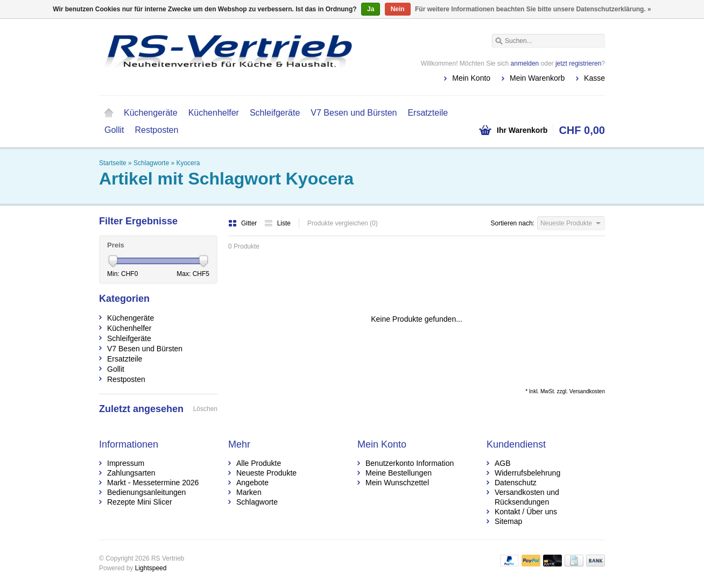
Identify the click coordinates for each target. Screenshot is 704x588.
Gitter (244, 223)
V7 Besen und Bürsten (354, 113)
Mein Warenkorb (537, 78)
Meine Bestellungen (399, 473)
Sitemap (508, 521)
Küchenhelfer (214, 113)
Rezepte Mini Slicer (140, 502)
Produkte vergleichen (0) (343, 223)
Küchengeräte (151, 113)
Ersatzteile (428, 113)
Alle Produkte (259, 463)
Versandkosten (587, 391)
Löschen (205, 409)
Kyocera (188, 163)
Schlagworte (151, 163)
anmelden (525, 63)
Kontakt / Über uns (526, 512)
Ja (371, 9)
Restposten (156, 130)
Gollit (114, 130)
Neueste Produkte (266, 473)
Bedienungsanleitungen (146, 492)
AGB (503, 463)
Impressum (126, 463)
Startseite (109, 113)
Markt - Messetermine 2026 (153, 483)
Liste (277, 223)
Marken (249, 492)
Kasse (594, 78)
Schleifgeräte (275, 113)
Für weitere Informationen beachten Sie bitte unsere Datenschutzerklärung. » (533, 9)
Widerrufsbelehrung (527, 473)
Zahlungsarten (131, 473)
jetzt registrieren (578, 63)
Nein (398, 9)
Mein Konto (471, 78)
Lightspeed (151, 568)
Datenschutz (516, 483)
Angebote (252, 483)
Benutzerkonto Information (410, 463)
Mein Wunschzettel (397, 483)
